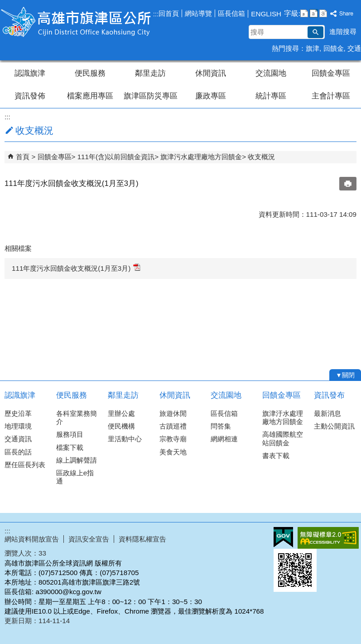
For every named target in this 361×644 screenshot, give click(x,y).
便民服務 (90, 73)
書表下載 (276, 456)
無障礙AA (328, 538)
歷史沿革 (18, 413)
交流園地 (271, 73)
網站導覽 (198, 13)
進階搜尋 (343, 32)
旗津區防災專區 (151, 96)
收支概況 (261, 157)
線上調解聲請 (77, 460)
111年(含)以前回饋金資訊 (116, 157)
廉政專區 (211, 96)
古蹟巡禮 (173, 426)
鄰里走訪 (150, 73)
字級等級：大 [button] (323, 13)
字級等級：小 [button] (304, 13)
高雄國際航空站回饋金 (283, 438)
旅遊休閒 (173, 413)
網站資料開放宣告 (32, 539)
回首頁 (169, 13)
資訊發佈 (30, 96)
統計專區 (271, 96)
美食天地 (173, 452)
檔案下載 (70, 447)
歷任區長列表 (25, 465)
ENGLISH (266, 14)
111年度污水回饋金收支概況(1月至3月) (76, 268)
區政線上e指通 (75, 477)
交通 (354, 48)
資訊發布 (329, 395)
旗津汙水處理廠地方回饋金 (283, 417)
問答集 (221, 426)
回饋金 (334, 48)
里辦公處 (121, 413)
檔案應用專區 (90, 96)
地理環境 (18, 426)
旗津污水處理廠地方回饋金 (201, 157)
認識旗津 (30, 73)
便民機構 (121, 426)
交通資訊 (18, 439)
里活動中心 (125, 439)
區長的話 (18, 452)
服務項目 (70, 434)
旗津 (313, 48)
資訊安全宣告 (89, 539)
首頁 (23, 157)
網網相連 (224, 439)
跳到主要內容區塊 (5, 5)
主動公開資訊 (334, 426)
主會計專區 (331, 96)
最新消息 (327, 413)
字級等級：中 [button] (314, 13)
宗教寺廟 (173, 439)
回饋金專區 (331, 73)
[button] (315, 32)
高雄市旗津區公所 (77, 22)
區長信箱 (231, 13)
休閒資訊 (211, 73)
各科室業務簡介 (77, 417)
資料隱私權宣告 (142, 539)
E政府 (283, 537)
